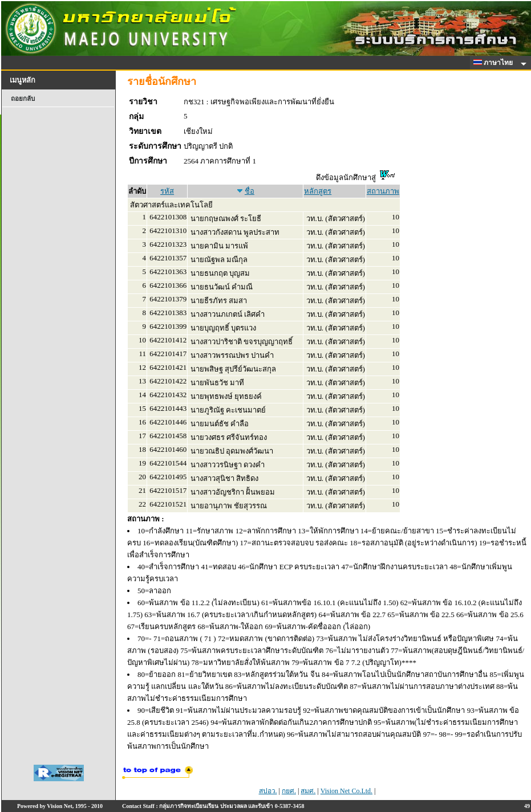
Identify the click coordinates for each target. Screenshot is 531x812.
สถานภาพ (383, 191)
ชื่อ (250, 191)
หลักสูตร (318, 191)
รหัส (167, 191)
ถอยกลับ (23, 99)
